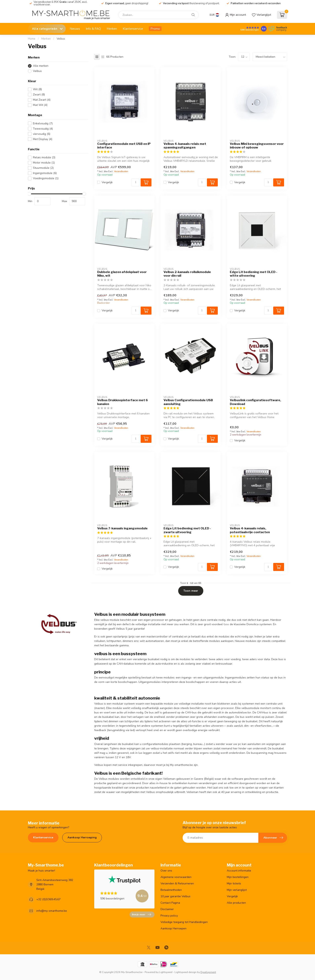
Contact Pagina (170, 903)
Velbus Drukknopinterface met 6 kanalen (123, 402)
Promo (155, 29)
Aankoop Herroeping (82, 837)
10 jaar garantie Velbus (175, 896)
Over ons (166, 871)
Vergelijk (107, 182)
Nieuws (75, 29)
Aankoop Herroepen (173, 928)
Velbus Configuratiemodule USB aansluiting (188, 402)
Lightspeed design (186, 972)
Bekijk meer (141, 915)
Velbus (61, 39)
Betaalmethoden (171, 890)
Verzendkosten (121, 171)
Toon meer (191, 591)
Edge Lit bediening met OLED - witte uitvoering (254, 274)
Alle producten (236, 903)
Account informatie (239, 871)
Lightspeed (166, 972)
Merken (112, 29)
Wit (37, 89)
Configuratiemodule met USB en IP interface (124, 146)
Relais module (44, 157)
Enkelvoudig (43, 123)
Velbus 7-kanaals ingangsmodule (122, 528)
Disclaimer (167, 909)
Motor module (44, 163)
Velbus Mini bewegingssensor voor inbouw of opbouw (257, 146)
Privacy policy (169, 916)
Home (32, 39)
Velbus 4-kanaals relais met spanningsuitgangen (185, 146)
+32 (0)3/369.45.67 (48, 899)
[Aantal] (136, 182)
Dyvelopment (208, 972)
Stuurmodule (43, 168)
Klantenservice (133, 29)
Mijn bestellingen (238, 877)
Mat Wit (40, 105)
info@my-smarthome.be (52, 911)
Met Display (43, 139)
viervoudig (42, 134)
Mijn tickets (234, 883)
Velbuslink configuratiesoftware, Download (255, 402)
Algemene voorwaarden (176, 877)
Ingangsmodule (45, 173)
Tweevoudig (43, 129)
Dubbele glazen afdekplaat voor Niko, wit (122, 274)
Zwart (39, 95)
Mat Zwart (42, 100)
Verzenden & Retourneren (177, 883)
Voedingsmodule (46, 178)
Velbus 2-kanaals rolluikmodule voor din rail (187, 274)
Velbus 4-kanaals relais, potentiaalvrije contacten (250, 530)
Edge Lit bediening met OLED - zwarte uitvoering (187, 530)
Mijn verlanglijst (237, 890)
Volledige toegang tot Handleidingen (184, 922)
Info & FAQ (93, 29)
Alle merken (41, 66)
